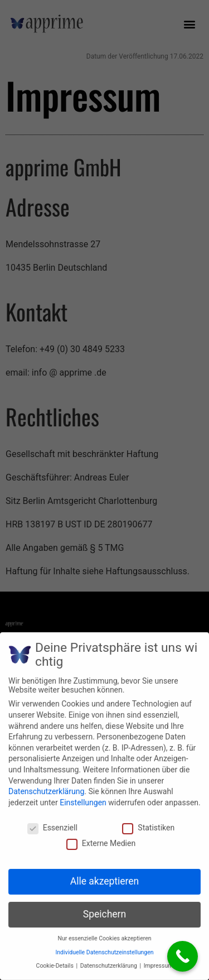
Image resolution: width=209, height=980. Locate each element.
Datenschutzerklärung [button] (110, 960)
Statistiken (148, 822)
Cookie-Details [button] (56, 960)
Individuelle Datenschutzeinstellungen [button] (104, 946)
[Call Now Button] (183, 956)
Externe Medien (101, 838)
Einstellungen (83, 796)
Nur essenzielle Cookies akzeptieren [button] (104, 933)
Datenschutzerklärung (46, 786)
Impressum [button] (159, 960)
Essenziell (52, 822)
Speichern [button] (104, 909)
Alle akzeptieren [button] (105, 876)
